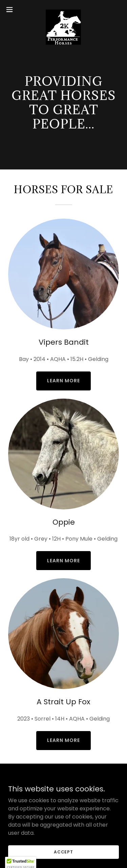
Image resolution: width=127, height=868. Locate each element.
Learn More (63, 381)
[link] (63, 9)
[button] (12, 9)
